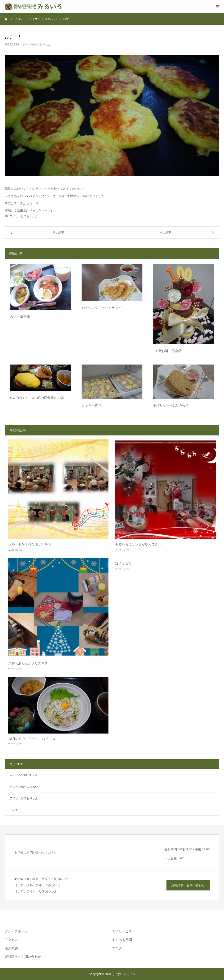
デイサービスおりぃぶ (37, 45)
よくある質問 (122, 940)
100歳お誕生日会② (167, 351)
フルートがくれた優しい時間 (30, 544)
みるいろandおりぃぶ (23, 775)
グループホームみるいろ (25, 787)
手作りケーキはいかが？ (171, 405)
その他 (14, 810)
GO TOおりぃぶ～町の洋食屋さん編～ (39, 398)
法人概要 (11, 948)
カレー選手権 (20, 316)
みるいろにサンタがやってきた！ (140, 544)
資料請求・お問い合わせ (188, 885)
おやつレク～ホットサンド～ (103, 308)
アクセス (11, 940)
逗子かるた (124, 563)
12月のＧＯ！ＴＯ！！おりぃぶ (32, 739)
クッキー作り (91, 405)
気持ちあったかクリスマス (28, 663)
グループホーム (16, 931)
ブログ (117, 948)
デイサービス (122, 931)
